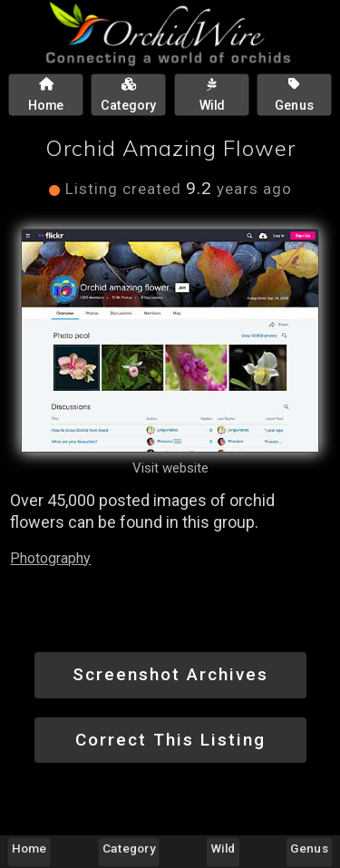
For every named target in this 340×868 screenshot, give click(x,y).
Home (29, 848)
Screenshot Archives (170, 674)
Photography (50, 558)
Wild (223, 848)
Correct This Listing (170, 740)
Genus (309, 848)
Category (129, 848)
